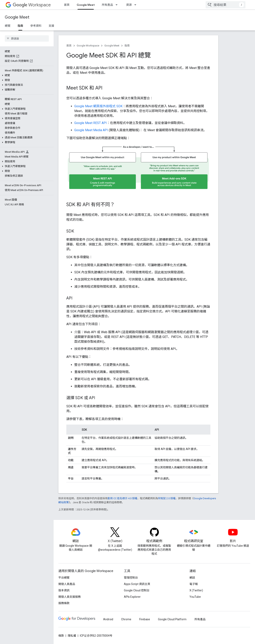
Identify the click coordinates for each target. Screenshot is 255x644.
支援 (51, 26)
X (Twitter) (196, 590)
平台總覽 (64, 578)
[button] (26, 75)
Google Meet (17, 17)
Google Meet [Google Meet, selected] (86, 5)
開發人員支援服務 (70, 597)
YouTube (195, 597)
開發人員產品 (67, 584)
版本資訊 (64, 590)
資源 (129, 5)
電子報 (194, 584)
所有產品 (107, 5)
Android (108, 619)
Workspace (32, 5)
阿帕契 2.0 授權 (167, 498)
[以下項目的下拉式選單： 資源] (136, 5)
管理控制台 (131, 578)
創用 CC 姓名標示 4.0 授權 (122, 498)
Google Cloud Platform (172, 619)
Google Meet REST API (91, 123)
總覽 (8, 26)
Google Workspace (88, 46)
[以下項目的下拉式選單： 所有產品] (118, 5)
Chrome (126, 619)
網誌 (192, 578)
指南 (127, 46)
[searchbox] (27, 38)
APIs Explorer (132, 597)
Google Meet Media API (91, 130)
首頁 (67, 5)
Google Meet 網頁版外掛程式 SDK (98, 106)
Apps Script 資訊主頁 (137, 584)
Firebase (145, 619)
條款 (61, 636)
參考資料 (36, 26)
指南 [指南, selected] (20, 26)
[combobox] (226, 5)
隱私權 (72, 636)
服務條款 (64, 603)
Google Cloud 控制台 (137, 590)
